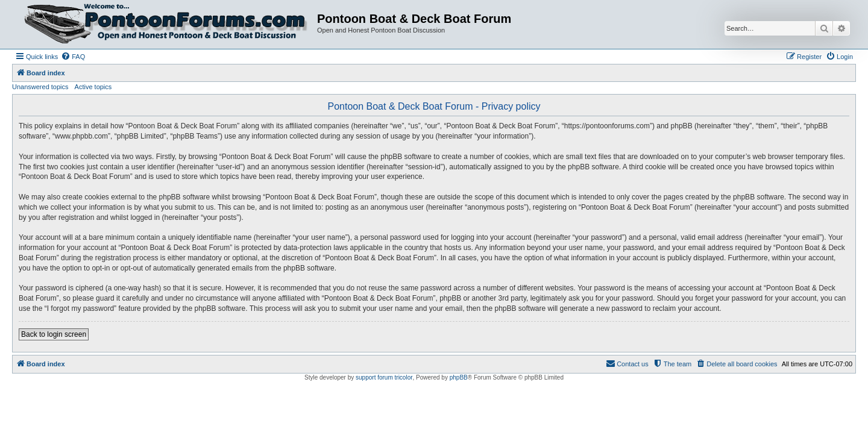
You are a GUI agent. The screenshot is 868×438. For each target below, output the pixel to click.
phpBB (459, 377)
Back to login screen (54, 334)
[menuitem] (73, 57)
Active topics (93, 87)
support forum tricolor (384, 377)
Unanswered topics (40, 87)
